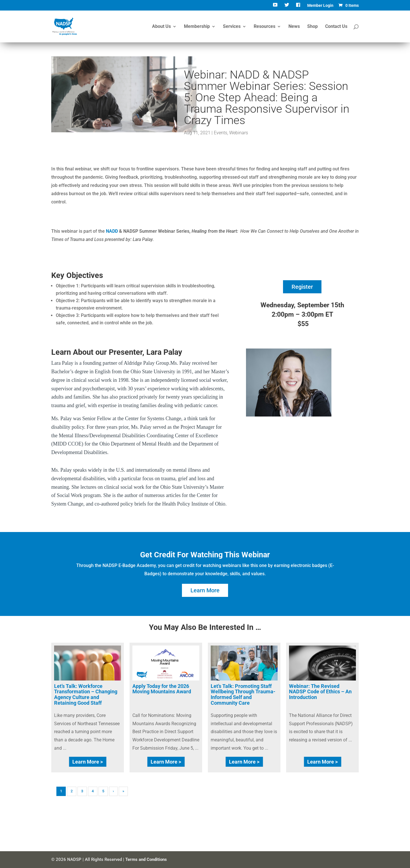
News (294, 27)
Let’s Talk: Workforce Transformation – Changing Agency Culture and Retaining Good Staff (86, 694)
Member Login (320, 6)
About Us (161, 27)
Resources (265, 27)
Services (232, 27)
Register (302, 287)
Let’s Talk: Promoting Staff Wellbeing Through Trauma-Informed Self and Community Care (243, 694)
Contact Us (336, 27)
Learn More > (88, 762)
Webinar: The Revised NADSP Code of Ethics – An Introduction (320, 692)
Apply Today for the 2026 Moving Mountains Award (162, 689)
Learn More (205, 590)
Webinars (239, 133)
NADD (112, 231)
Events (221, 133)
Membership (197, 27)
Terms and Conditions (146, 859)
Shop (312, 27)
